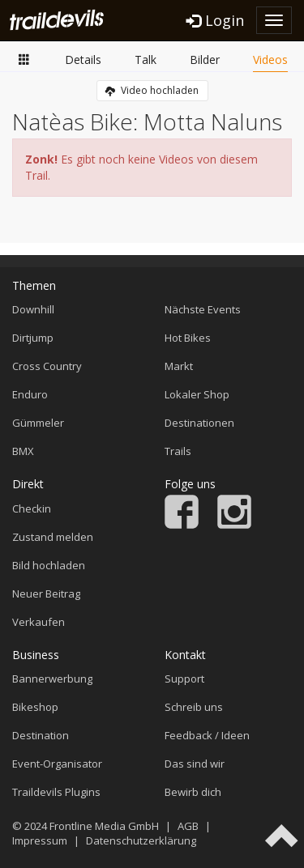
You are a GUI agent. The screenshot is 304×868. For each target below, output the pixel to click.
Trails (178, 451)
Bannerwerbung (52, 679)
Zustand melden (53, 537)
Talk (146, 60)
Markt (179, 366)
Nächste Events (203, 309)
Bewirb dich (193, 792)
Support (184, 679)
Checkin (32, 508)
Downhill (33, 309)
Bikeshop (35, 707)
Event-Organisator (57, 764)
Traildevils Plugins (56, 792)
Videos (270, 60)
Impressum (40, 840)
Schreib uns (194, 707)
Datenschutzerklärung (141, 840)
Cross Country (47, 366)
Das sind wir (195, 764)
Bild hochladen (49, 565)
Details (83, 60)
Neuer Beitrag (46, 594)
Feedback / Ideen (207, 735)
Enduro (30, 394)
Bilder (205, 60)
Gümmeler (38, 423)
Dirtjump (33, 338)
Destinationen (199, 423)
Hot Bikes (188, 338)
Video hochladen (152, 90)
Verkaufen (39, 622)
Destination (41, 735)
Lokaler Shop (197, 394)
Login (215, 20)
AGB (188, 826)
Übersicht (24, 59)
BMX (23, 451)
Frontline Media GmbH (104, 826)
